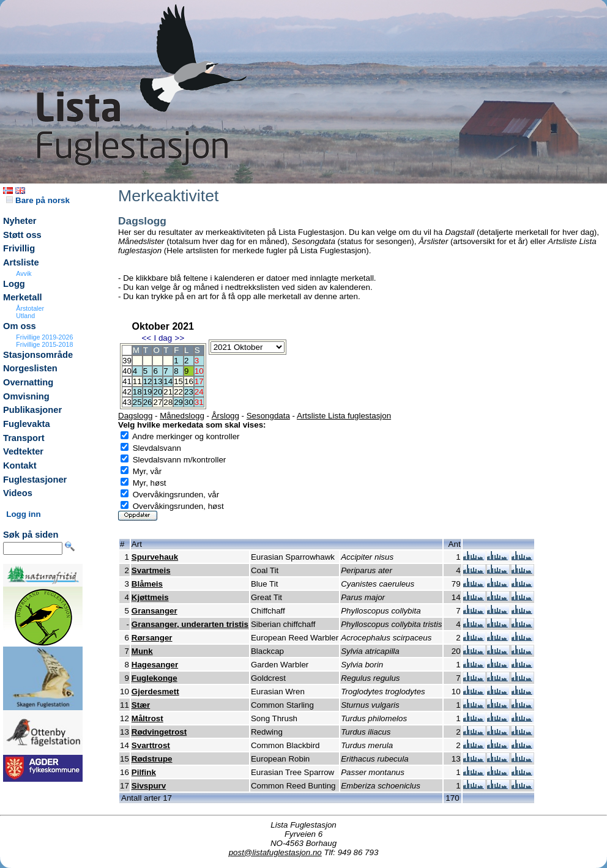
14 (168, 381)
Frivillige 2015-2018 (44, 344)
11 (137, 381)
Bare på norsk (38, 200)
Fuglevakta (27, 424)
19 (148, 392)
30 (189, 402)
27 (158, 402)
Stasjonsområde (38, 355)
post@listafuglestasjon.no (275, 852)
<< (146, 338)
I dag (163, 338)
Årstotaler (30, 308)
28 (168, 402)
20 (158, 392)
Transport (24, 438)
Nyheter (20, 221)
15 (178, 381)
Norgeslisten (30, 368)
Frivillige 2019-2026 (44, 337)
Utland (25, 316)
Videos (18, 493)
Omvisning (26, 396)
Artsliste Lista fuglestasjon (344, 416)
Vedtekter (23, 451)
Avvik (24, 273)
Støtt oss (22, 235)
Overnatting (28, 382)
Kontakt (20, 466)
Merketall (23, 297)
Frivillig (19, 248)
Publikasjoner (32, 410)
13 (158, 381)
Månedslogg (182, 416)
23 (189, 392)
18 (137, 392)
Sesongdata (268, 416)
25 (137, 402)
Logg (14, 284)
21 (168, 392)
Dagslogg (135, 416)
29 (178, 402)
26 (148, 402)
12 (148, 381)
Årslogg (225, 416)
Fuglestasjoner (35, 480)
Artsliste (21, 262)
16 (189, 381)
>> (180, 338)
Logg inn (23, 514)
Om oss (20, 326)
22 (178, 392)
